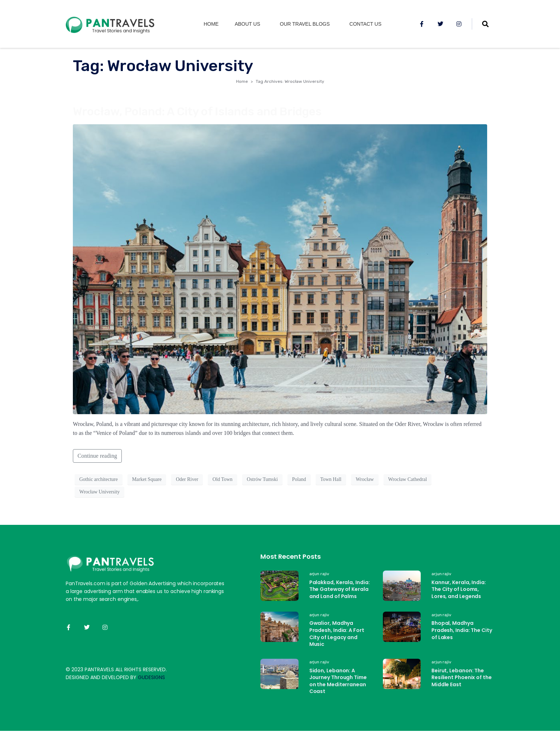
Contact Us (365, 24)
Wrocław (365, 479)
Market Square (147, 479)
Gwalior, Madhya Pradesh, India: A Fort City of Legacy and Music (337, 634)
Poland (299, 479)
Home (211, 24)
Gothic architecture (99, 479)
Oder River (187, 479)
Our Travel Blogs (305, 24)
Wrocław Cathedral (408, 479)
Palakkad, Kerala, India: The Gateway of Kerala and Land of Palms (340, 589)
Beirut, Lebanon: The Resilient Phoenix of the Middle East (462, 677)
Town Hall (331, 479)
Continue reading (97, 456)
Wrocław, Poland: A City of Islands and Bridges (197, 111)
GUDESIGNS (151, 677)
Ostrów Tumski (262, 479)
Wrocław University (99, 492)
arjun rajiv (319, 574)
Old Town (222, 479)
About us (247, 24)
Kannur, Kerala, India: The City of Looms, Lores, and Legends (459, 589)
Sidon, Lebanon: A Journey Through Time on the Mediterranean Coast (338, 681)
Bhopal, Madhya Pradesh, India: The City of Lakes (462, 630)
